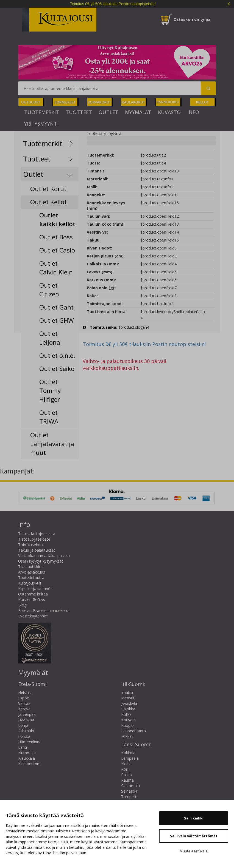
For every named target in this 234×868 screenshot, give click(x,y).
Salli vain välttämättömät (194, 836)
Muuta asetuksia (194, 851)
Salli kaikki (194, 818)
